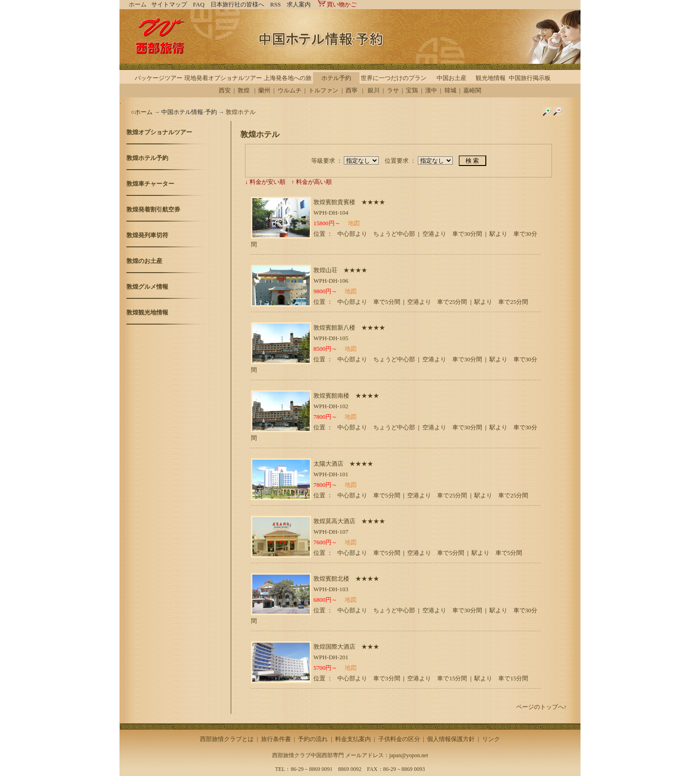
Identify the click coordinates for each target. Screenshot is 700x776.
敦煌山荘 (325, 270)
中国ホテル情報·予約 (189, 112)
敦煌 (244, 90)
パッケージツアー (159, 78)
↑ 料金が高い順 (312, 182)
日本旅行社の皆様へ (237, 4)
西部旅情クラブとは (227, 739)
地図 (354, 223)
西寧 (352, 90)
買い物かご (337, 4)
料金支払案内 (353, 739)
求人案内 (299, 4)
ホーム (138, 4)
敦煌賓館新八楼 (334, 328)
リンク (491, 739)
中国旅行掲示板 (530, 78)
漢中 (431, 90)
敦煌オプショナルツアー (159, 132)
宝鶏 (412, 90)
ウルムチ (290, 90)
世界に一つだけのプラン (394, 78)
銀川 (374, 90)
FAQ (199, 4)
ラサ (393, 90)
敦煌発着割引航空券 (153, 209)
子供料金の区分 (399, 739)
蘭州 (264, 90)
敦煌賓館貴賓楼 (334, 202)
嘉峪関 (472, 90)
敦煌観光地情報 (147, 312)
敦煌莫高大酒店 (334, 521)
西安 (225, 90)
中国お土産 (452, 78)
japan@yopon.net (409, 755)
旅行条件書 (276, 739)
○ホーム (142, 112)
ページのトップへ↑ (542, 707)
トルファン (323, 90)
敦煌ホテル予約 (147, 158)
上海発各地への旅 (288, 78)
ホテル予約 (336, 78)
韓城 (450, 90)
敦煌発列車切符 (147, 235)
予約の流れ (313, 739)
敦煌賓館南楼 (331, 396)
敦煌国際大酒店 (334, 647)
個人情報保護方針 (451, 739)
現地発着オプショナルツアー (223, 78)
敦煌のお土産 (144, 261)
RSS (276, 4)
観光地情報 (491, 78)
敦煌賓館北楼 (331, 579)
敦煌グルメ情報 (147, 287)
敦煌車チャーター (150, 184)
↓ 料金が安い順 (265, 182)
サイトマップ (169, 4)
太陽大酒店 (328, 464)
